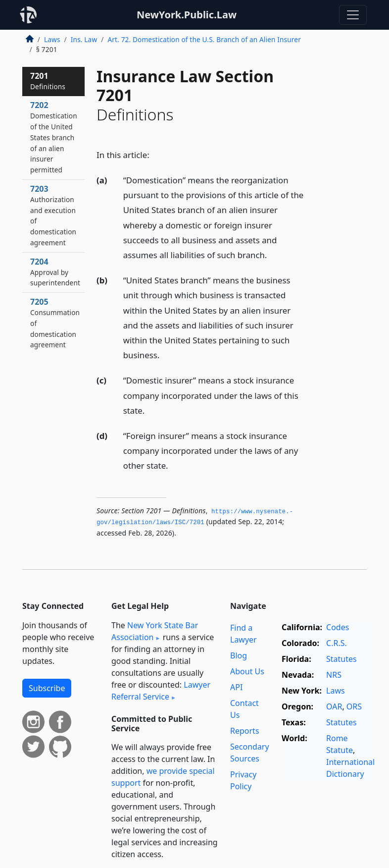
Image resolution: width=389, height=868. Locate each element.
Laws (52, 39)
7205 (55, 323)
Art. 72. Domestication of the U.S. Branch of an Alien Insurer (204, 39)
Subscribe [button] (47, 688)
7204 (55, 272)
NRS (334, 675)
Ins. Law (84, 39)
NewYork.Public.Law (187, 15)
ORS (354, 706)
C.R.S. (337, 643)
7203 (53, 215)
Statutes (341, 659)
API (236, 687)
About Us (247, 671)
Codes (338, 627)
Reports (245, 731)
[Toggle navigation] (353, 15)
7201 (48, 81)
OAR (334, 706)
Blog (239, 655)
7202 (54, 137)
